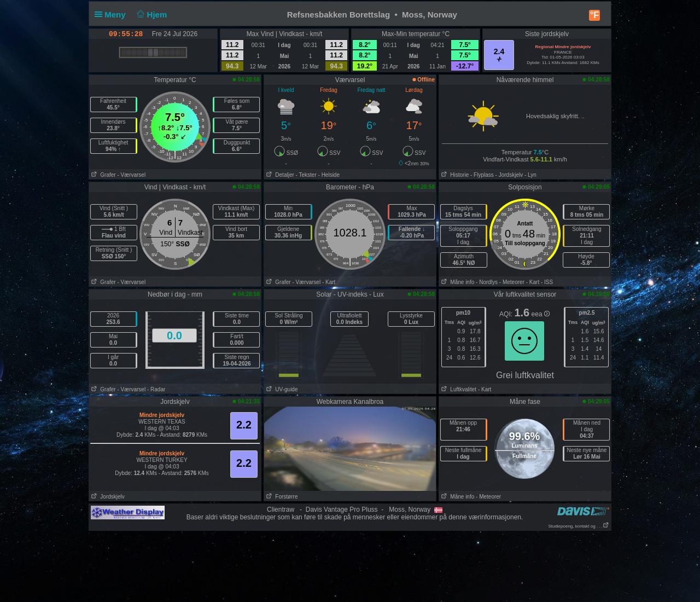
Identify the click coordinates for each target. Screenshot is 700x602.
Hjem (151, 15)
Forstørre (281, 497)
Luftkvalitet (458, 389)
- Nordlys (487, 282)
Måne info (457, 282)
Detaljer (279, 175)
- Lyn (530, 175)
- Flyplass (482, 175)
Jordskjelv (107, 497)
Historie (454, 175)
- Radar (156, 389)
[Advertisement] (350, 566)
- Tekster (306, 175)
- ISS (547, 282)
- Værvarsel (131, 175)
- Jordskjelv (509, 175)
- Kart (329, 282)
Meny (112, 15)
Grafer (103, 175)
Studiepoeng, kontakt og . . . (579, 526)
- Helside (329, 175)
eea (541, 314)
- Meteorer (512, 282)
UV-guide (281, 389)
